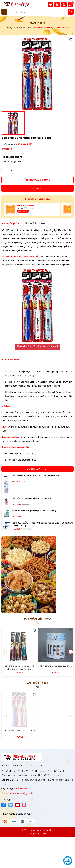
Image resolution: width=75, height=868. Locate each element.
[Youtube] (17, 805)
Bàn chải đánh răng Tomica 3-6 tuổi (19, 730)
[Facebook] (4, 805)
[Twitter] (11, 805)
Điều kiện (55, 211)
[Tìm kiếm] (71, 12)
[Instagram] (24, 805)
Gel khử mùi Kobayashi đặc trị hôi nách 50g (34, 511)
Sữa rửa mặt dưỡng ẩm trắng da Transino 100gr (37, 475)
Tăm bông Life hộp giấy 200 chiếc (56, 666)
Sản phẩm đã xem (37, 683)
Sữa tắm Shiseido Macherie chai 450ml (32, 498)
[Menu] (4, 12)
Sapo (44, 834)
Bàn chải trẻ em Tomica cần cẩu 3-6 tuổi (37, 346)
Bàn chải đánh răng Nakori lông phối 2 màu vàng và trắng (19, 667)
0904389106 (21, 788)
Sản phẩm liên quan (37, 619)
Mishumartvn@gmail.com (23, 793)
